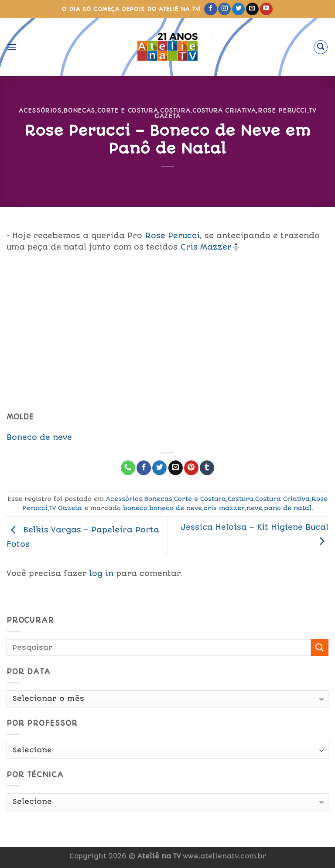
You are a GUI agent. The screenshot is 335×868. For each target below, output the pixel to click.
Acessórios (40, 110)
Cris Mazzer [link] (206, 247)
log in (101, 573)
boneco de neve (176, 508)
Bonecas (79, 110)
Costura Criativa (224, 110)
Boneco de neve (39, 437)
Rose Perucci (282, 110)
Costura (175, 110)
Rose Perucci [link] (173, 236)
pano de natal (288, 508)
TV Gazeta (66, 508)
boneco (135, 508)
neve (254, 508)
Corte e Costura (128, 110)
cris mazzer (224, 508)
